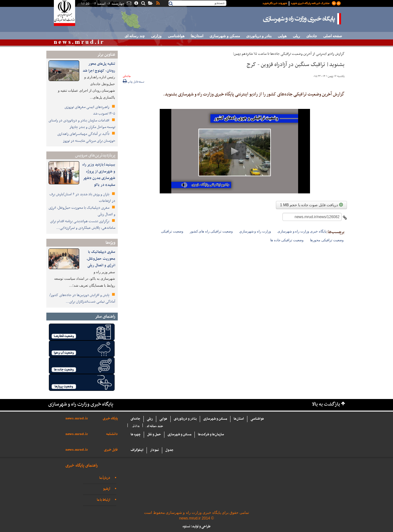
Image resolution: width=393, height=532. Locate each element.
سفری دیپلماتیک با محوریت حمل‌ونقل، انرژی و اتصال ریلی (101, 259)
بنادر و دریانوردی (259, 36)
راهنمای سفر (105, 317)
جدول (169, 450)
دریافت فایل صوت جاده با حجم (311, 205)
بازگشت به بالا (326, 404)
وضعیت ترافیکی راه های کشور (211, 231)
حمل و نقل (154, 435)
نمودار (154, 450)
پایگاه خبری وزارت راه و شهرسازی (302, 19)
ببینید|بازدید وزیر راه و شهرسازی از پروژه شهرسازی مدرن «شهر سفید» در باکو (99, 175)
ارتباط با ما (103, 500)
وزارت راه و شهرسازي (255, 231)
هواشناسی (176, 36)
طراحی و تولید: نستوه (196, 527)
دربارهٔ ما (105, 478)
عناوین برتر (106, 55)
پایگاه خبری (110, 419)
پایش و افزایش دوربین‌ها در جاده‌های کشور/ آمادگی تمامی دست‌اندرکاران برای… (82, 299)
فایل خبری (111, 450)
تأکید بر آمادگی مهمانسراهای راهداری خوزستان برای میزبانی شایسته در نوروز (86, 137)
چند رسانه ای (135, 36)
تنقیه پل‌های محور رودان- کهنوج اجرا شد (99, 67)
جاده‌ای (312, 36)
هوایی (282, 36)
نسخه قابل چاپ (134, 82)
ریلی (296, 36)
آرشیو (107, 489)
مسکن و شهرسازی (225, 36)
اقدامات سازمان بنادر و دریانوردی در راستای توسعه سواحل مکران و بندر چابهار (82, 124)
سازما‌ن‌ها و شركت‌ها (211, 435)
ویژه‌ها (110, 243)
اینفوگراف (137, 450)
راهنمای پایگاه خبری (82, 465)
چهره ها (136, 435)
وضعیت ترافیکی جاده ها (287, 240)
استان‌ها (197, 36)
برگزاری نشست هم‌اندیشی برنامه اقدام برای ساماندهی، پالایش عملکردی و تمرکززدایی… (83, 225)
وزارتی (156, 36)
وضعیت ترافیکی (172, 231)
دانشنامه (112, 434)
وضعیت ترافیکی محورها (327, 240)
